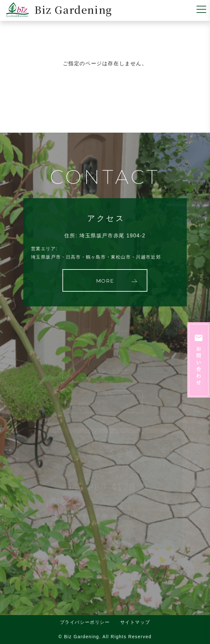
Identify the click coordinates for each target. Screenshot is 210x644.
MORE (104, 281)
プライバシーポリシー (85, 622)
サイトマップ (135, 622)
